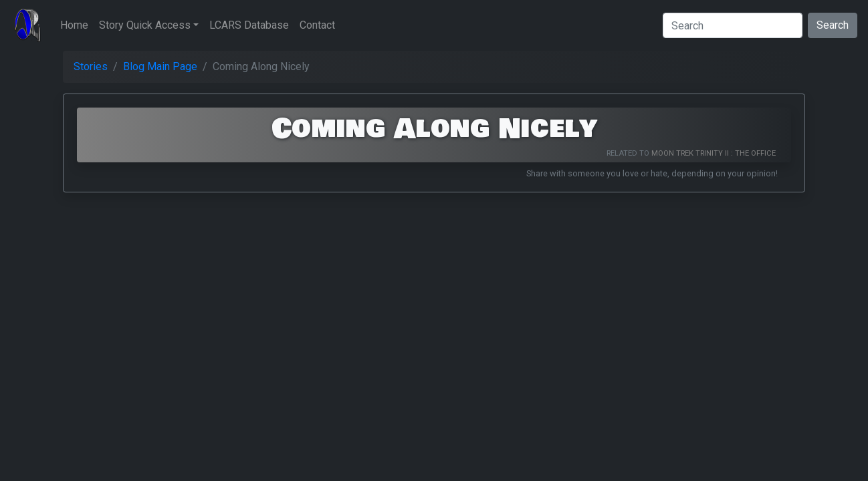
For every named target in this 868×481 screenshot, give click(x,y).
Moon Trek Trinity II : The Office (714, 153)
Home (74, 25)
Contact (317, 25)
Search (833, 25)
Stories (91, 66)
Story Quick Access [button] (145, 25)
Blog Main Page (160, 66)
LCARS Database (249, 25)
